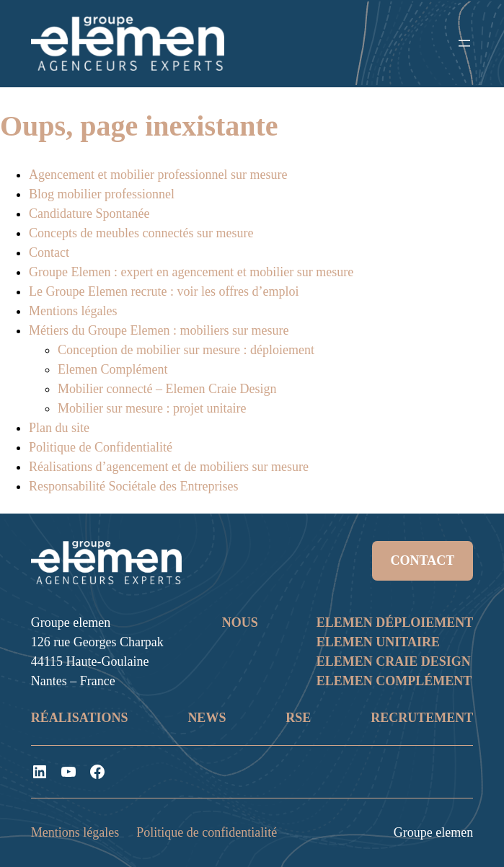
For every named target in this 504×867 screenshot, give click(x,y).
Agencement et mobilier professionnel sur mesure (158, 175)
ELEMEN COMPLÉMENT (394, 681)
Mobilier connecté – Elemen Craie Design (167, 389)
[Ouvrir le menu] (464, 43)
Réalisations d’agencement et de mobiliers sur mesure (169, 467)
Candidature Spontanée (89, 214)
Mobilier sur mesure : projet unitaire (152, 408)
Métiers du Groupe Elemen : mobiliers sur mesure (159, 330)
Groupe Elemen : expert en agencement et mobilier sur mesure (191, 272)
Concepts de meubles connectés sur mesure (141, 233)
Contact (49, 252)
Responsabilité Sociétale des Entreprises (133, 486)
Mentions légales (73, 311)
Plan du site (59, 428)
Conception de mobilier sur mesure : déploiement (186, 350)
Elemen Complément (112, 369)
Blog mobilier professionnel (102, 194)
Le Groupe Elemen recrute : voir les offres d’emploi (164, 291)
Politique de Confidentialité (101, 447)
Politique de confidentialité (207, 832)
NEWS (207, 718)
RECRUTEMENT (422, 718)
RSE (298, 718)
